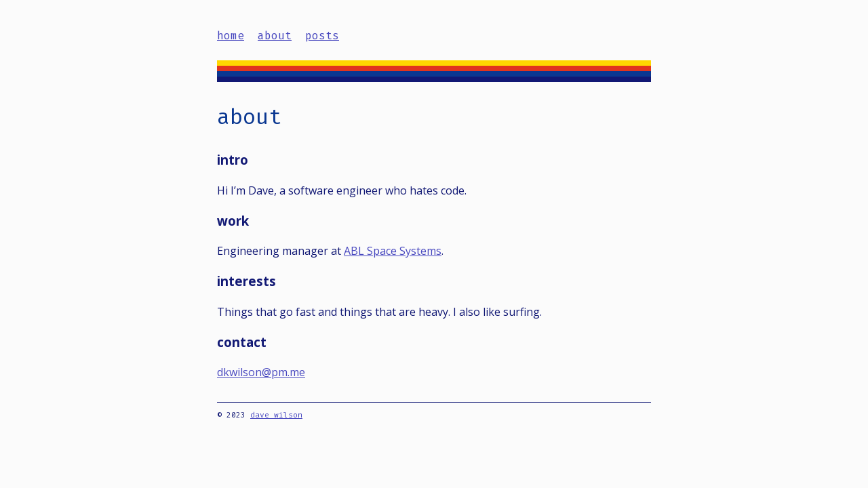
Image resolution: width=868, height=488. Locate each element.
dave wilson (276, 415)
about (275, 36)
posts (322, 36)
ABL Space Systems (393, 251)
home (231, 36)
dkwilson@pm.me (261, 372)
